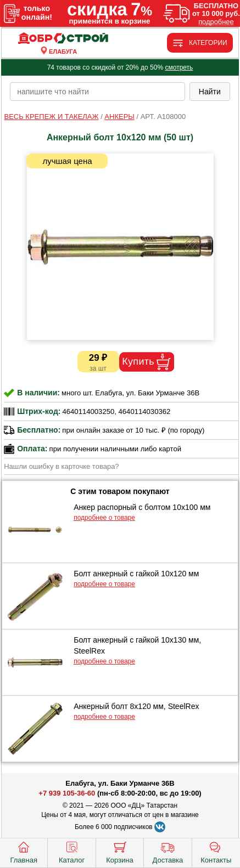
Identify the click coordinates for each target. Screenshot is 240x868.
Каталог (72, 852)
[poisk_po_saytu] (97, 92)
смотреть (179, 67)
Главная (23, 852)
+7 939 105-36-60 (67, 793)
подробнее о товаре (104, 518)
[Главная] (63, 39)
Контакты (216, 852)
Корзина (120, 852)
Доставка (168, 852)
